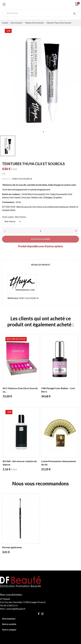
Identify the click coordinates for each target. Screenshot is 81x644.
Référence (13, 298)
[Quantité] (40, 231)
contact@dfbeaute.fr (16, 609)
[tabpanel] (40, 80)
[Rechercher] (40, 13)
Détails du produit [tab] (41, 265)
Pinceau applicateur (12, 547)
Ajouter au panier (40, 239)
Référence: (7, 179)
